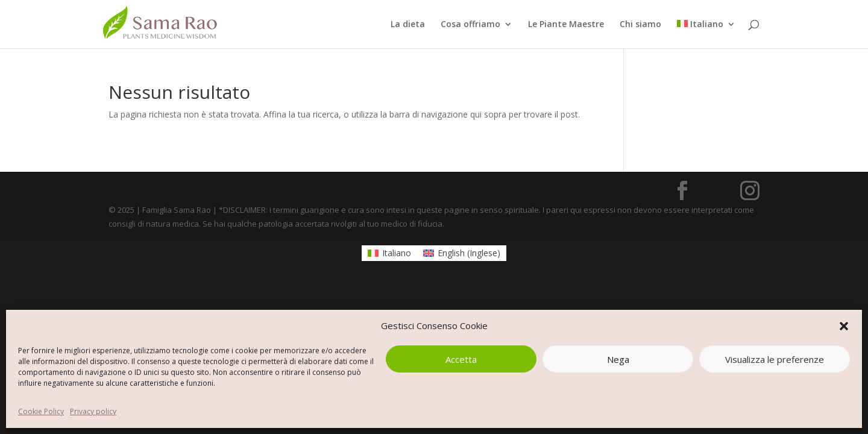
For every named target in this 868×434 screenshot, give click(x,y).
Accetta (461, 359)
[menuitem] (706, 34)
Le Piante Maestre (566, 25)
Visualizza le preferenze (775, 359)
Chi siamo (640, 25)
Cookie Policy (41, 411)
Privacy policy (93, 411)
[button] (844, 326)
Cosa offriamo (470, 25)
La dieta (408, 25)
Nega (618, 359)
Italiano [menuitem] (397, 253)
